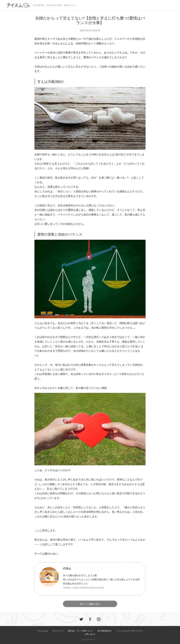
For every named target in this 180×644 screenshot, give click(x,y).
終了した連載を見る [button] (90, 604)
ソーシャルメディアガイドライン (130, 631)
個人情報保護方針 (105, 631)
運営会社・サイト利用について (80, 631)
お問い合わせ (90, 634)
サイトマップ (58, 631)
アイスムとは (42, 631)
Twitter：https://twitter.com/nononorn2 (84, 588)
